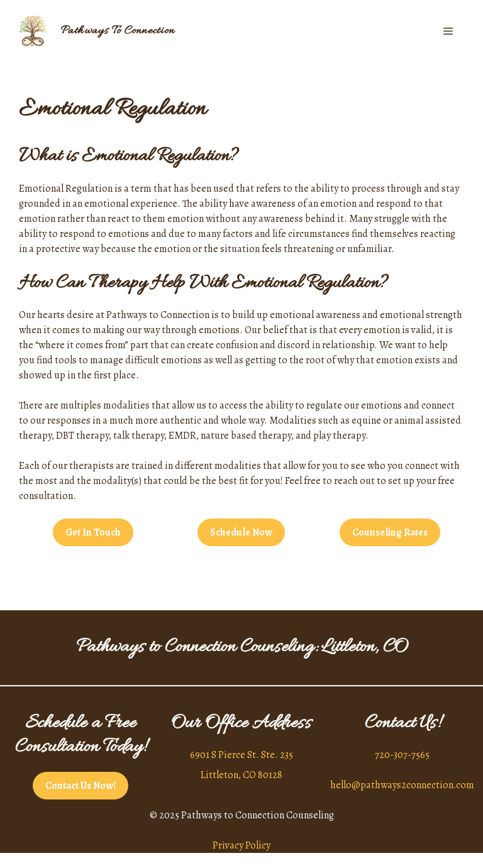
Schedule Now (241, 532)
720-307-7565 (402, 755)
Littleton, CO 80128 (241, 775)
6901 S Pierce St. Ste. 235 (241, 755)
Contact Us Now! (80, 786)
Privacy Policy (241, 845)
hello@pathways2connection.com (402, 785)
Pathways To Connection (118, 31)
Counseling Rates (390, 532)
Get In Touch (93, 532)
